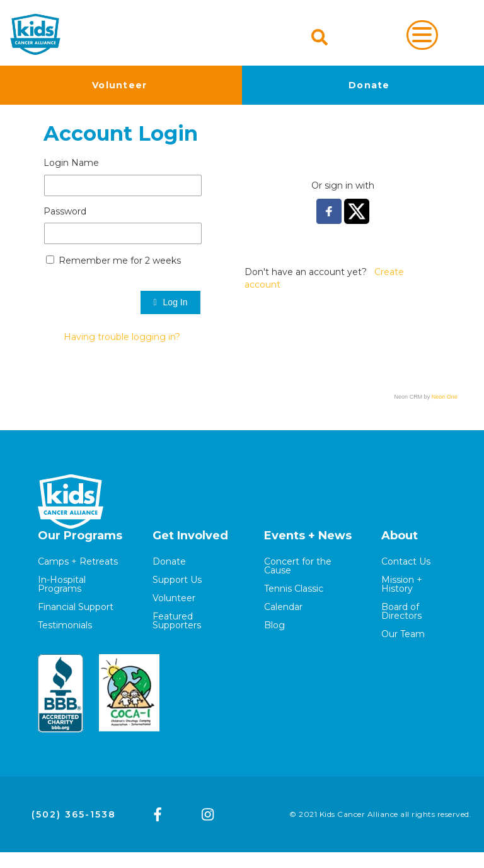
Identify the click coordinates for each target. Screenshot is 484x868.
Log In (170, 302)
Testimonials (65, 625)
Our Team (403, 634)
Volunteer (120, 85)
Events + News (308, 536)
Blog (274, 625)
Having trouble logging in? (122, 337)
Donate (369, 85)
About (400, 536)
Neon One (445, 397)
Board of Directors (401, 611)
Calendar (283, 607)
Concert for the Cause (298, 566)
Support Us (177, 580)
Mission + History (402, 584)
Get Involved (190, 536)
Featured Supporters (177, 621)
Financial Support (76, 607)
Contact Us (406, 561)
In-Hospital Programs (62, 584)
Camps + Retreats (78, 561)
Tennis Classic (294, 589)
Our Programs (80, 536)
